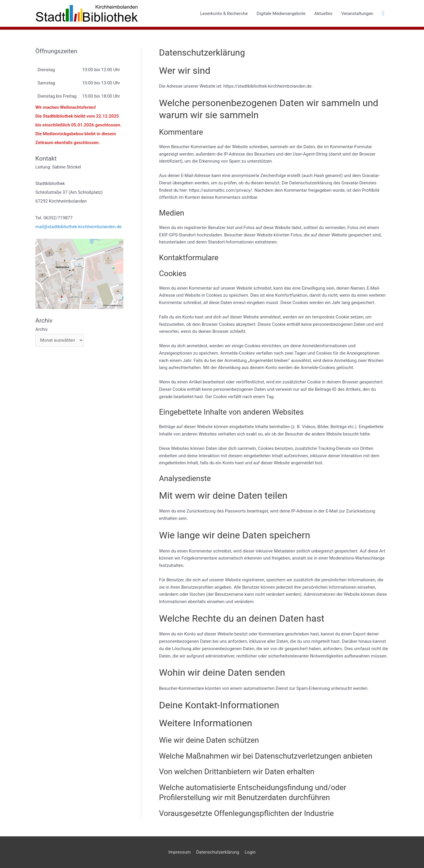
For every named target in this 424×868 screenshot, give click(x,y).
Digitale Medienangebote (281, 14)
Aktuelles (323, 14)
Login (250, 852)
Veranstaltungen (357, 14)
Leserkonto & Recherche (224, 14)
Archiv (42, 329)
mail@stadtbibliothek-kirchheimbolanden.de (78, 227)
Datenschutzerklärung (218, 852)
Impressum (179, 852)
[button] (383, 14)
